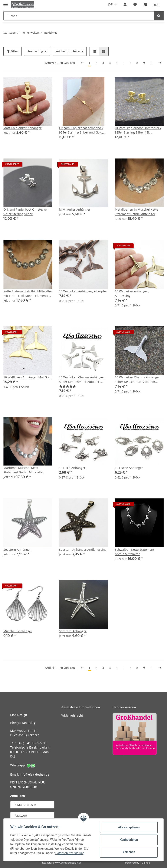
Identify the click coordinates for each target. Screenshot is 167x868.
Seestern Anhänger (17, 550)
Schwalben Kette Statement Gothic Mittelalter (135, 552)
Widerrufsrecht (72, 715)
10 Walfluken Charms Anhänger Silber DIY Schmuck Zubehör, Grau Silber (137, 380)
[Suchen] (79, 16)
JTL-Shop (145, 863)
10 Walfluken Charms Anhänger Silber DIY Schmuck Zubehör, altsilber (82, 380)
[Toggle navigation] (6, 3)
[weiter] (160, 63)
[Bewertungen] (68, 386)
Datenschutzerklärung (70, 853)
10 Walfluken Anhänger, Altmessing (132, 293)
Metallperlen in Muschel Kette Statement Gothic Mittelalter (136, 212)
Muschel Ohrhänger (18, 631)
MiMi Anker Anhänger (75, 209)
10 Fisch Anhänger (72, 468)
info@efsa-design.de (35, 774)
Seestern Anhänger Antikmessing (83, 550)
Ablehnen (129, 852)
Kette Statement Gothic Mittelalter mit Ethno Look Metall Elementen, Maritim (28, 294)
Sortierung (35, 51)
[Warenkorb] (152, 5)
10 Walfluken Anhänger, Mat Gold (27, 377)
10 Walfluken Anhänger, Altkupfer (83, 291)
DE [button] (110, 5)
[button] (125, 5)
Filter (12, 51)
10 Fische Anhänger (129, 468)
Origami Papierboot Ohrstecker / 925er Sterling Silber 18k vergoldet (138, 130)
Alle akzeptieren (129, 827)
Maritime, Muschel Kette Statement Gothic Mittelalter (24, 470)
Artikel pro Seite (68, 51)
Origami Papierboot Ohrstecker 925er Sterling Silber (26, 212)
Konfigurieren (129, 840)
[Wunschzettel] (135, 5)
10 (152, 63)
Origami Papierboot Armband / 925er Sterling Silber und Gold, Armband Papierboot (81, 130)
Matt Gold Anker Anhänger (22, 128)
